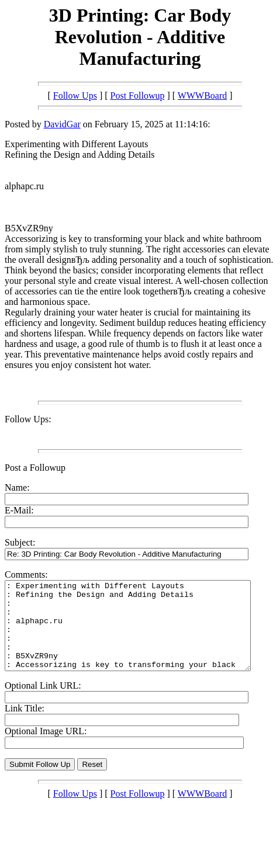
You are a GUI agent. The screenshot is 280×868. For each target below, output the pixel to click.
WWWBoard (202, 96)
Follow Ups (75, 96)
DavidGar (62, 124)
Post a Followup (35, 468)
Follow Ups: (28, 419)
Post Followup (138, 96)
